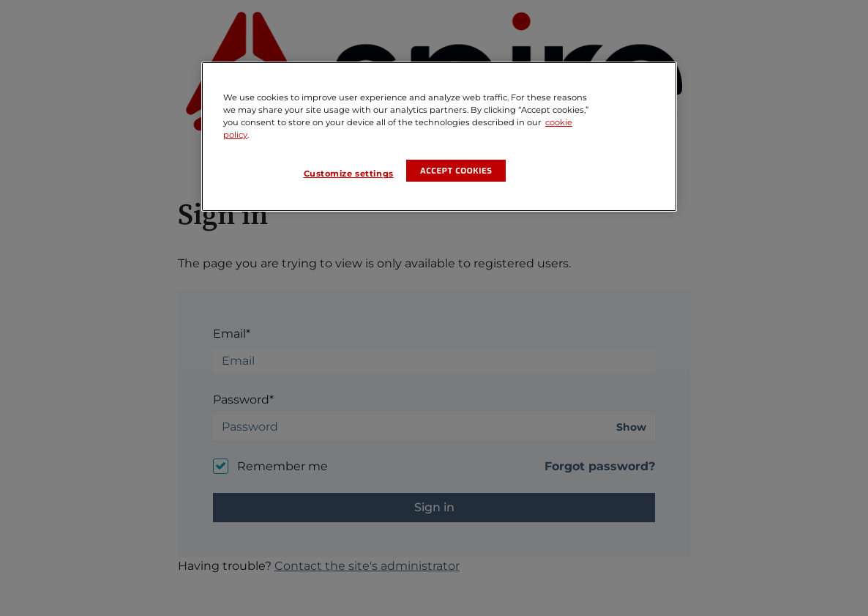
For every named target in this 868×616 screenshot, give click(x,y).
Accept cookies (456, 171)
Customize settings (349, 174)
